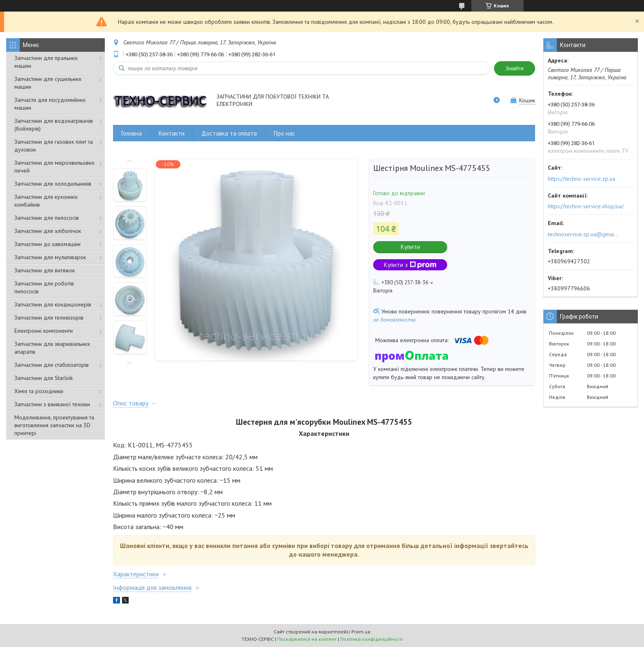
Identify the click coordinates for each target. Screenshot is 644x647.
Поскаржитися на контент (307, 639)
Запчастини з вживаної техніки (52, 404)
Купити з (410, 265)
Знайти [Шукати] (515, 68)
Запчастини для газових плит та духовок (54, 146)
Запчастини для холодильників (53, 184)
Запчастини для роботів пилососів (44, 287)
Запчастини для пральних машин (46, 62)
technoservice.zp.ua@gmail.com (584, 234)
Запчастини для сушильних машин (48, 83)
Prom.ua (361, 632)
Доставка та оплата (229, 133)
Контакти (172, 133)
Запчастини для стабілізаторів (52, 365)
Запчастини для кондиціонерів (53, 304)
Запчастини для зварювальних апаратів (52, 348)
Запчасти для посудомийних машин (50, 104)
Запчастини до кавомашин (47, 244)
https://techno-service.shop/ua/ (586, 206)
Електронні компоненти (44, 331)
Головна (132, 133)
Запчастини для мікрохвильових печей (54, 167)
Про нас (284, 133)
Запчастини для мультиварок (50, 257)
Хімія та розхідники (39, 391)
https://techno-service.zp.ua (582, 179)
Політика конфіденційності (372, 639)
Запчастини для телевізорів (49, 318)
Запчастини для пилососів (47, 218)
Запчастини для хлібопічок (48, 231)
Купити (410, 247)
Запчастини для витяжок (45, 270)
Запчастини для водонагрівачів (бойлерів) (54, 125)
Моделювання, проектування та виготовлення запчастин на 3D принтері (54, 425)
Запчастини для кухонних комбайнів (46, 201)
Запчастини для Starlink (44, 378)
